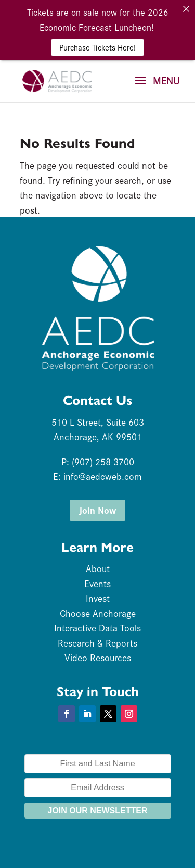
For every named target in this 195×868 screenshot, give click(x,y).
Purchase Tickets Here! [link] (97, 47)
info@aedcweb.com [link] (103, 476)
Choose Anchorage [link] (98, 613)
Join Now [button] (97, 510)
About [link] (98, 568)
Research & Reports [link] (97, 643)
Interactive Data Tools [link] (97, 628)
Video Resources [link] (98, 657)
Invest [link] (98, 598)
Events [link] (97, 583)
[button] (154, 88)
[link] (57, 80)
